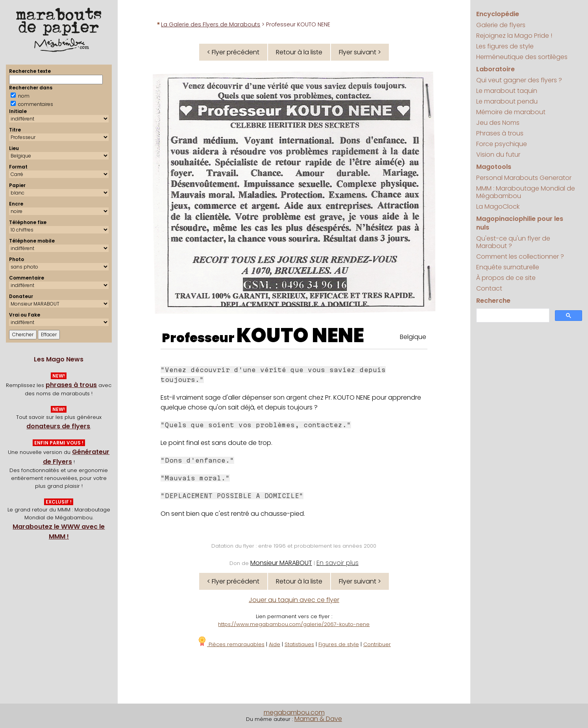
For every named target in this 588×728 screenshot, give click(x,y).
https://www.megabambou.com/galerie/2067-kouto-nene (294, 624)
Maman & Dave (318, 719)
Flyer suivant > (360, 52)
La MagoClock (498, 207)
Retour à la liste (299, 52)
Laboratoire (496, 69)
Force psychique (502, 144)
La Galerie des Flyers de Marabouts (211, 24)
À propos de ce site (506, 278)
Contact (489, 288)
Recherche (493, 301)
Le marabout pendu (507, 101)
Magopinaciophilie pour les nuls (520, 223)
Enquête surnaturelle (508, 267)
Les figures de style (505, 46)
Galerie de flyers (501, 25)
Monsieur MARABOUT (281, 563)
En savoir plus (337, 563)
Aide (275, 644)
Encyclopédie (498, 14)
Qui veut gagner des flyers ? (519, 80)
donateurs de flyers (58, 426)
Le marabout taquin (507, 91)
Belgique (413, 337)
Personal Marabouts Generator (524, 178)
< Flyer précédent (233, 52)
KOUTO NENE (300, 335)
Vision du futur (498, 155)
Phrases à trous (500, 133)
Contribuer (377, 644)
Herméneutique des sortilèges (522, 57)
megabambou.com (294, 712)
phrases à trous (71, 385)
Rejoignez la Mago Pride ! (514, 36)
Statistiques (299, 644)
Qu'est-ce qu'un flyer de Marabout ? (513, 242)
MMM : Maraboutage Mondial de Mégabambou (526, 192)
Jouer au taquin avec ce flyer (294, 600)
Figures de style (339, 644)
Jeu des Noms (498, 123)
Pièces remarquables (231, 644)
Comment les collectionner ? (520, 257)
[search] (512, 316)
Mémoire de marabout (511, 112)
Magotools (494, 167)
